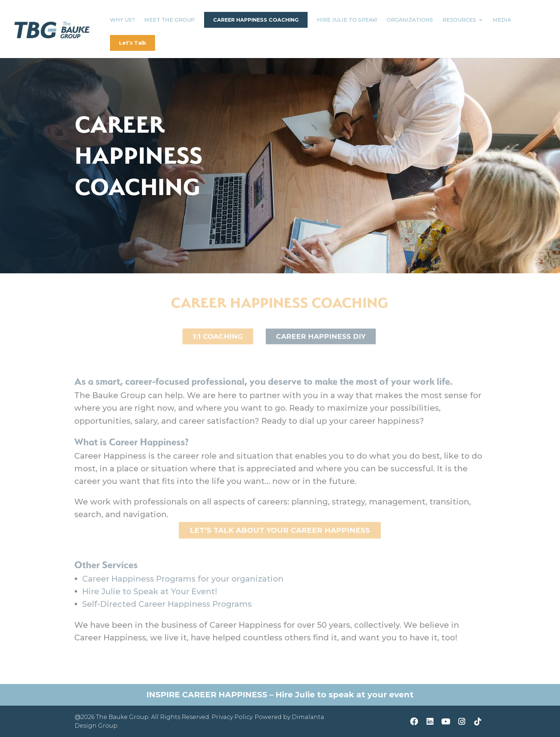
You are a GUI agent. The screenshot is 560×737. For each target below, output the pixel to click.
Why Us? (122, 20)
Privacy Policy (232, 717)
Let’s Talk (133, 43)
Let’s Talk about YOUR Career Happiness (280, 531)
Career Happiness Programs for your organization (183, 583)
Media (502, 20)
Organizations (410, 20)
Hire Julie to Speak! (347, 20)
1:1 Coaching (218, 336)
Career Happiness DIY (321, 336)
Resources (459, 20)
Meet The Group (169, 20)
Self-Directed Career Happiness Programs (167, 608)
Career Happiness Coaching (256, 20)
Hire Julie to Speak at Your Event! (150, 596)
